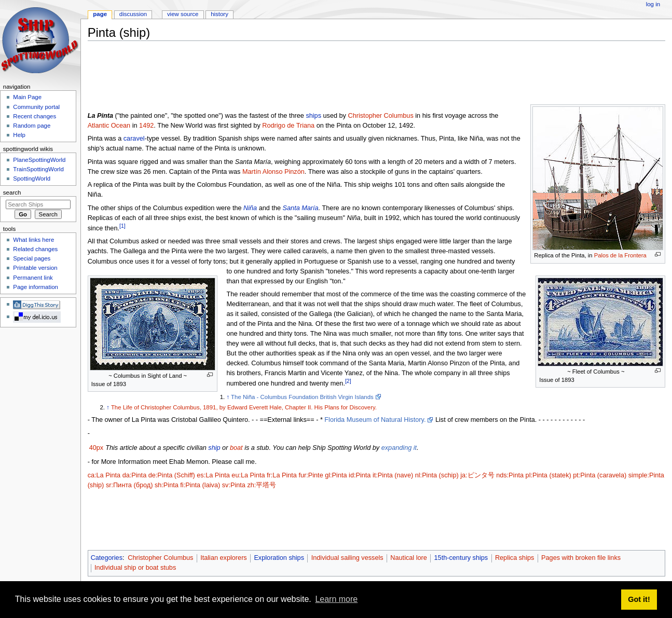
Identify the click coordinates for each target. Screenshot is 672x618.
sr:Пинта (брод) (129, 485)
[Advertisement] (277, 72)
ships (313, 116)
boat (236, 448)
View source (183, 14)
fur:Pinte (311, 475)
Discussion (133, 14)
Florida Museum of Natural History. (375, 420)
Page (100, 14)
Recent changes (35, 116)
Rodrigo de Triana (288, 126)
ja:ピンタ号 (477, 475)
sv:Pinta (234, 485)
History (220, 14)
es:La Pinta (213, 475)
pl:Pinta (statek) (548, 475)
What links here (33, 240)
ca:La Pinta (104, 475)
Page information (36, 287)
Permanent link (33, 278)
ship (214, 448)
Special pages (32, 258)
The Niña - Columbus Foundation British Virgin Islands (302, 397)
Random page (32, 126)
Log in (653, 4)
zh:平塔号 (262, 485)
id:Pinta (360, 475)
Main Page (27, 97)
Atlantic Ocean (109, 126)
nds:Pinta (510, 475)
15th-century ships (461, 558)
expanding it (399, 448)
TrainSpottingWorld (38, 169)
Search (12, 193)
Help (19, 135)
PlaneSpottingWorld (39, 160)
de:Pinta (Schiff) (172, 475)
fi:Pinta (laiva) (200, 485)
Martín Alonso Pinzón (273, 172)
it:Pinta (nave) (393, 475)
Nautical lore (409, 558)
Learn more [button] (336, 599)
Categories (107, 558)
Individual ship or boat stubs (135, 568)
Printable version (35, 268)
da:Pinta (135, 475)
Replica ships (515, 558)
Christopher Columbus (381, 116)
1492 (146, 126)
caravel (134, 139)
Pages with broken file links (581, 558)
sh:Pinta (167, 485)
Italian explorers (224, 558)
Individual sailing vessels (347, 558)
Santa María (301, 208)
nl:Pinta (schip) (437, 475)
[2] (348, 381)
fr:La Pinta (282, 475)
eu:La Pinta (248, 475)
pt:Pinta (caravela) (600, 475)
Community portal (36, 107)
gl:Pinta (336, 475)
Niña (250, 208)
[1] (122, 226)
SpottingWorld (32, 178)
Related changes (35, 249)
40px (97, 448)
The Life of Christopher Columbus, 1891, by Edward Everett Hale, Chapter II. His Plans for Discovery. (244, 407)
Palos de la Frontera (620, 255)
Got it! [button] (639, 599)
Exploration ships (279, 558)
